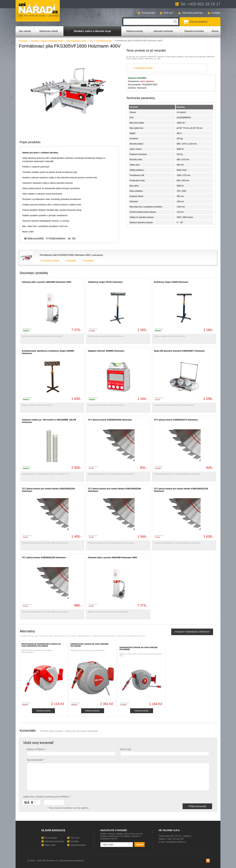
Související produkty (51, 260)
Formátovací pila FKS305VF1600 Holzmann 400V (65, 255)
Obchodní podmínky (192, 13)
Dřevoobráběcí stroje (76, 41)
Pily (91, 41)
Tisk (74, 238)
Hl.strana (23, 41)
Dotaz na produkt (35, 238)
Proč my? (169, 13)
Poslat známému (57, 238)
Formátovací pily (104, 41)
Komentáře (89, 260)
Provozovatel (148, 13)
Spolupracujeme (78, 845)
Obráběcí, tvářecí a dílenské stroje (47, 41)
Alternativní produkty (144, 68)
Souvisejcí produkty (34, 273)
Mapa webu (50, 845)
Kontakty (216, 13)
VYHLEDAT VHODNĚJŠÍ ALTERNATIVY (192, 632)
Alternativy (72, 260)
